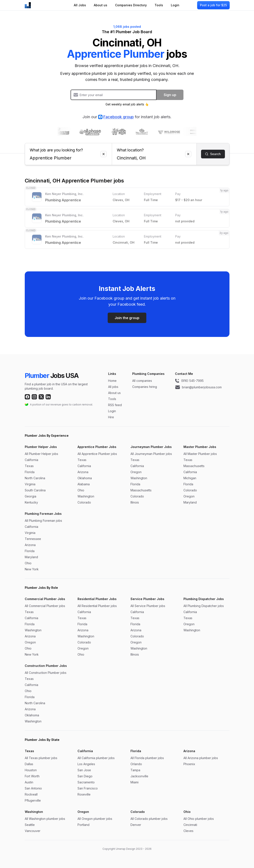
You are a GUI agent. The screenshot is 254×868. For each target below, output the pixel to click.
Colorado (84, 502)
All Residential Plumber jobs (97, 606)
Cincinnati (190, 825)
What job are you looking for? (68, 148)
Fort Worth (32, 776)
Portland (83, 825)
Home (112, 381)
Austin (29, 782)
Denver (136, 825)
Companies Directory (131, 5)
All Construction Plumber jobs (46, 673)
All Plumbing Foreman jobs (43, 521)
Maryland (190, 502)
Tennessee (33, 539)
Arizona (83, 472)
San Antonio (33, 788)
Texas (29, 466)
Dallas (29, 764)
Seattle (30, 825)
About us (101, 5)
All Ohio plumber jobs (199, 819)
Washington (86, 496)
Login (175, 5)
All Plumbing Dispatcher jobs (204, 606)
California (31, 460)
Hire (111, 417)
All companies (142, 381)
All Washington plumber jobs (45, 819)
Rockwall (31, 794)
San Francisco (88, 788)
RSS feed (115, 405)
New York (32, 569)
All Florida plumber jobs (147, 758)
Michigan (190, 478)
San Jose (84, 770)
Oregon (136, 472)
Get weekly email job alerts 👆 (127, 104)
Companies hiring (145, 387)
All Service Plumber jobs (148, 606)
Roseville (84, 794)
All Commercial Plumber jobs (45, 606)
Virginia (30, 484)
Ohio (81, 490)
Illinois (135, 502)
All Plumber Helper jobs (41, 454)
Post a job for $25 (213, 5)
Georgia (31, 496)
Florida (30, 472)
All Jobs (80, 5)
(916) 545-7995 (189, 381)
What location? (154, 148)
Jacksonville (139, 776)
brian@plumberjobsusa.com (198, 387)
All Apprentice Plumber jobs (97, 454)
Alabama (84, 484)
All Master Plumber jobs (200, 454)
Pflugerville (33, 800)
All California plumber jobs (96, 758)
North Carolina (35, 478)
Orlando (136, 764)
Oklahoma (85, 478)
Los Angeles (86, 764)
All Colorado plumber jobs (149, 819)
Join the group (127, 318)
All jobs (113, 387)
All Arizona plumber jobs (201, 758)
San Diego (85, 776)
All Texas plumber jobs (41, 758)
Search (213, 154)
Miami (134, 782)
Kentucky (31, 502)
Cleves (188, 831)
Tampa (135, 770)
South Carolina (35, 490)
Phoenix (189, 764)
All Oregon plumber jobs (95, 819)
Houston (31, 770)
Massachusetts (141, 490)
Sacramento (86, 782)
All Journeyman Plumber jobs (151, 454)
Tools (159, 5)
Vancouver (33, 831)
